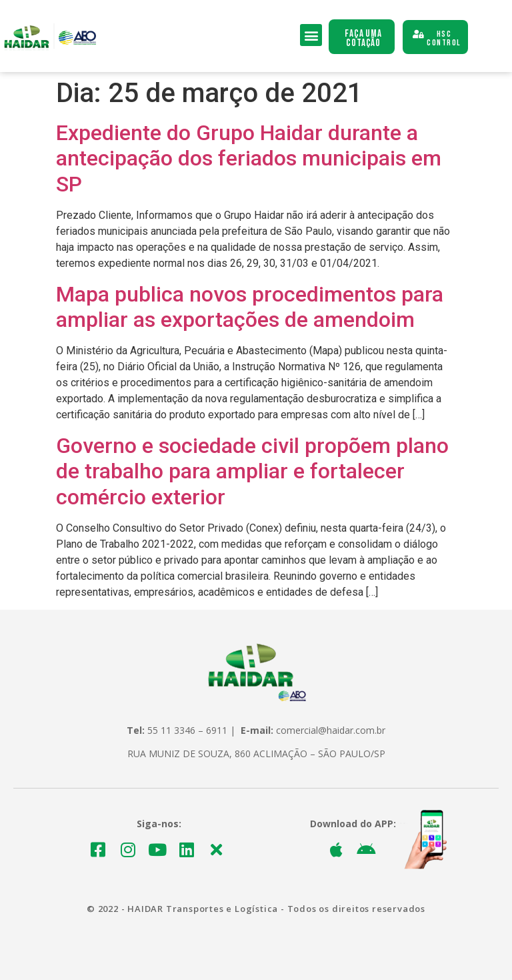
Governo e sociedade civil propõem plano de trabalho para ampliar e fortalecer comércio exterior (252, 471)
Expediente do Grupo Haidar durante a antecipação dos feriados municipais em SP (249, 158)
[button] (311, 35)
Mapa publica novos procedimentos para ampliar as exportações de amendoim (250, 307)
